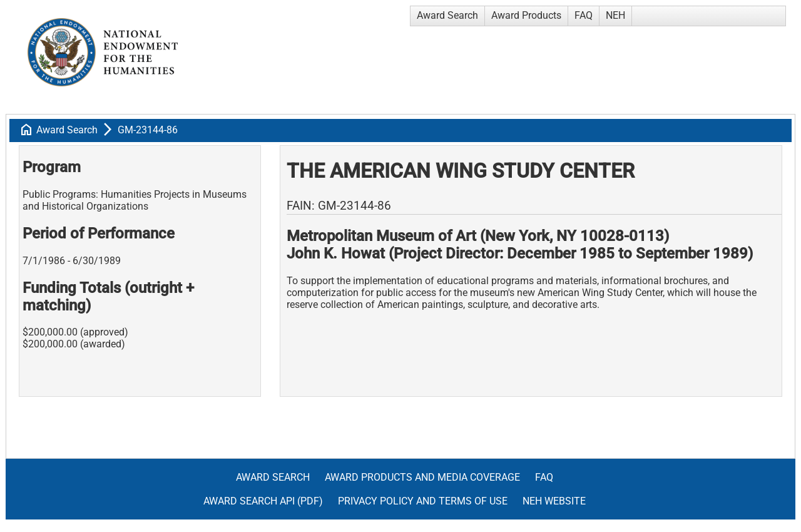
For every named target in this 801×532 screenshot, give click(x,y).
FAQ (584, 15)
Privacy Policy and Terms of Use (423, 501)
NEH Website (554, 501)
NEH (615, 15)
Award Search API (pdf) (263, 501)
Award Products (526, 15)
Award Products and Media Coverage (422, 477)
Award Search (447, 15)
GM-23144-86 (148, 130)
